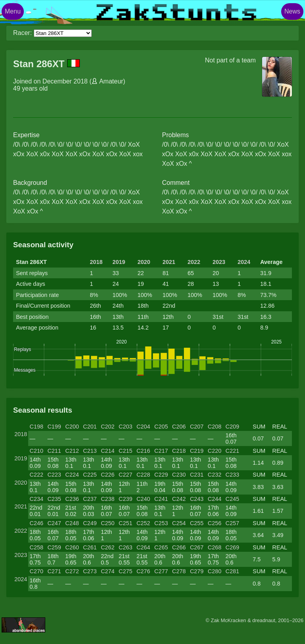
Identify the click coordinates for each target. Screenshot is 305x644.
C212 (72, 451)
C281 (232, 571)
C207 (197, 427)
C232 (214, 475)
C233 (232, 475)
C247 (54, 523)
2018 (96, 262)
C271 (54, 571)
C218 (179, 451)
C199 (54, 427)
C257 (232, 523)
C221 (232, 451)
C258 (37, 547)
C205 (161, 427)
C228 (143, 475)
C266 (179, 547)
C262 (108, 547)
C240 (143, 499)
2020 (144, 262)
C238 (108, 499)
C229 (161, 475)
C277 (161, 571)
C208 (214, 427)
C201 (90, 427)
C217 (161, 451)
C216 (143, 451)
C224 (72, 475)
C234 (37, 499)
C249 (90, 523)
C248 (72, 523)
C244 (214, 499)
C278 (179, 571)
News (292, 11)
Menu (13, 11)
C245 (232, 499)
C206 (179, 427)
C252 (143, 523)
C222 (37, 475)
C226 (108, 475)
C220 (214, 451)
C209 (232, 427)
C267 (197, 547)
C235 (54, 499)
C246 (37, 523)
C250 (108, 523)
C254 (179, 523)
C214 (108, 451)
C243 (197, 499)
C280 (214, 571)
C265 (161, 547)
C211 (54, 451)
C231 (197, 475)
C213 (90, 451)
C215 (125, 451)
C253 (161, 523)
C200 (72, 427)
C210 (37, 451)
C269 (232, 547)
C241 (161, 499)
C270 (37, 571)
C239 (125, 499)
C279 (197, 571)
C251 (125, 523)
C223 (54, 475)
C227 (125, 475)
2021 (169, 262)
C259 (54, 547)
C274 (108, 571)
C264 (143, 547)
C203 (125, 427)
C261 (90, 547)
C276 (143, 571)
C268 (214, 547)
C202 (108, 427)
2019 (119, 262)
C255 (197, 523)
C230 (179, 475)
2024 (244, 262)
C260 (72, 547)
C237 (90, 499)
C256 (214, 523)
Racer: (22, 33)
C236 (72, 499)
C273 (90, 571)
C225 (90, 475)
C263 (125, 547)
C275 (125, 571)
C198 (37, 427)
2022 (194, 262)
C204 (143, 427)
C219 (197, 451)
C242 (179, 499)
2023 (219, 262)
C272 (72, 571)
